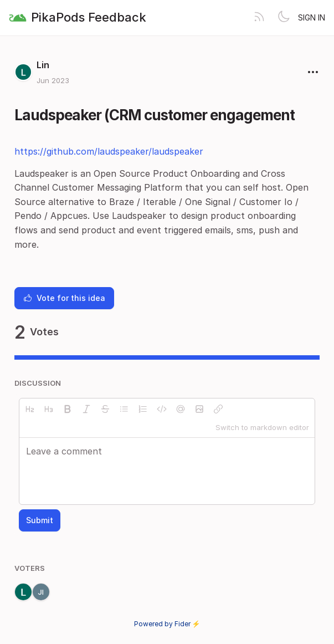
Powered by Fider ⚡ (167, 624)
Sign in (312, 17)
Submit (40, 520)
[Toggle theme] (284, 18)
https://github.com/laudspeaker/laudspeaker (109, 151)
